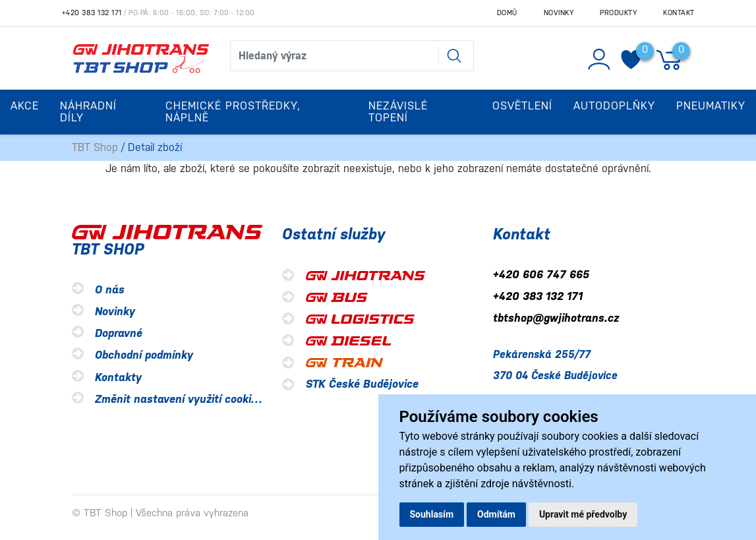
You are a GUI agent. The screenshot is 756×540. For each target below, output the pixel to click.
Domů (507, 13)
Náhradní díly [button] (88, 112)
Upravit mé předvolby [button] (583, 514)
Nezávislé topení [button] (398, 112)
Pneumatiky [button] (711, 106)
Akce (25, 106)
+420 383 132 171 (92, 13)
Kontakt (679, 13)
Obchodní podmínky (144, 356)
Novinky (559, 13)
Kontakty (118, 377)
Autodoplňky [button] (614, 106)
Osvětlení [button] (522, 106)
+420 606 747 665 (541, 275)
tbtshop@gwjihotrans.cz (556, 319)
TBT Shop (95, 147)
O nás (110, 290)
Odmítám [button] (496, 514)
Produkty (618, 13)
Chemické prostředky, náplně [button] (233, 112)
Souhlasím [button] (432, 514)
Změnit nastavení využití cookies (179, 399)
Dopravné (119, 334)
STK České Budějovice (362, 384)
